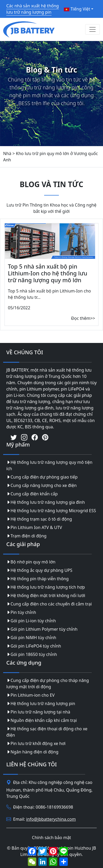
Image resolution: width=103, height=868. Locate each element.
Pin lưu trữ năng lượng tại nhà (38, 712)
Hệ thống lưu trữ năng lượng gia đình (46, 502)
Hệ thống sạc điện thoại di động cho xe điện (47, 732)
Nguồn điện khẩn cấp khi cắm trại (42, 720)
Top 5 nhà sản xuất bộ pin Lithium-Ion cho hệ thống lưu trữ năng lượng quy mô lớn (48, 273)
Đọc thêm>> (83, 318)
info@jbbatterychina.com (51, 819)
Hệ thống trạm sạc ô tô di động (39, 519)
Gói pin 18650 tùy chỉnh (32, 654)
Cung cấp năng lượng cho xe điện (42, 485)
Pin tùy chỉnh (21, 612)
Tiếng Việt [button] (77, 9)
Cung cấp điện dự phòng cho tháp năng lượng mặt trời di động (48, 684)
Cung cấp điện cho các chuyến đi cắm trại (49, 604)
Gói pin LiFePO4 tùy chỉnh (34, 646)
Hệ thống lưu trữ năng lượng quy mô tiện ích (49, 465)
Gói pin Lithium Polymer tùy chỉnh (42, 629)
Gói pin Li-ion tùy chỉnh (31, 621)
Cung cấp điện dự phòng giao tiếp (42, 477)
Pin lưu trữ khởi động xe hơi (36, 743)
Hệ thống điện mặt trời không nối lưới (46, 595)
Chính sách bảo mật (52, 838)
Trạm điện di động (26, 536)
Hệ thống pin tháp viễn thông (37, 579)
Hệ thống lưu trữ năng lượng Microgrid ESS (51, 511)
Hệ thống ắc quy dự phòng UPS (39, 570)
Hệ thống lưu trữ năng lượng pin (41, 703)
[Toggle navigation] (92, 29)
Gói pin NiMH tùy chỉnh (31, 638)
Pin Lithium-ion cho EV (30, 695)
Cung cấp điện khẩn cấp (32, 494)
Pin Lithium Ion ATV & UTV (34, 527)
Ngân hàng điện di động (32, 752)
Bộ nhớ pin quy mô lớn (31, 562)
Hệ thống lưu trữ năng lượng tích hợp (46, 587)
